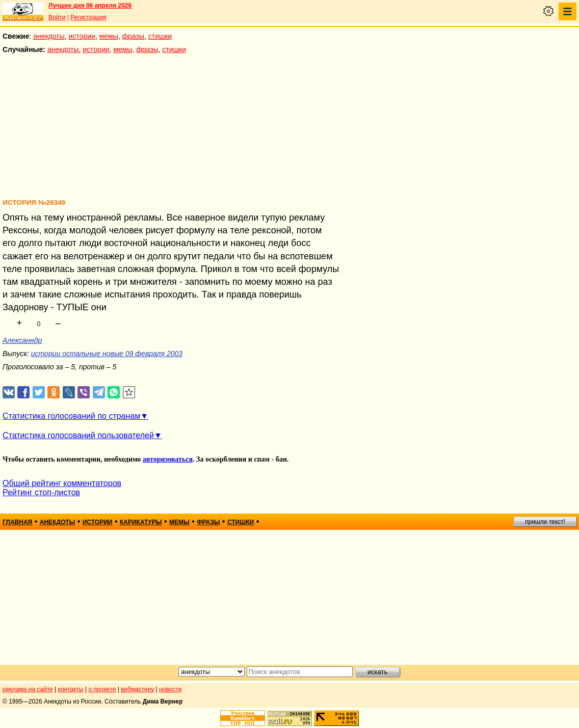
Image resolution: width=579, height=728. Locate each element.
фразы (133, 36)
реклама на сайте (28, 689)
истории (82, 36)
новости (170, 689)
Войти (57, 17)
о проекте (102, 689)
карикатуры (141, 522)
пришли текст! (545, 522)
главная (17, 522)
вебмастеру (137, 689)
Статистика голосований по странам (71, 416)
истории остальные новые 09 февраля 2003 (107, 354)
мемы (109, 36)
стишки (160, 36)
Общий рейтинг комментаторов (62, 483)
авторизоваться (168, 459)
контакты (71, 689)
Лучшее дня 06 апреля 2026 (90, 6)
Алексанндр (22, 340)
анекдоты (49, 36)
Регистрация (88, 17)
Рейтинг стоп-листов (41, 492)
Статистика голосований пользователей (78, 435)
